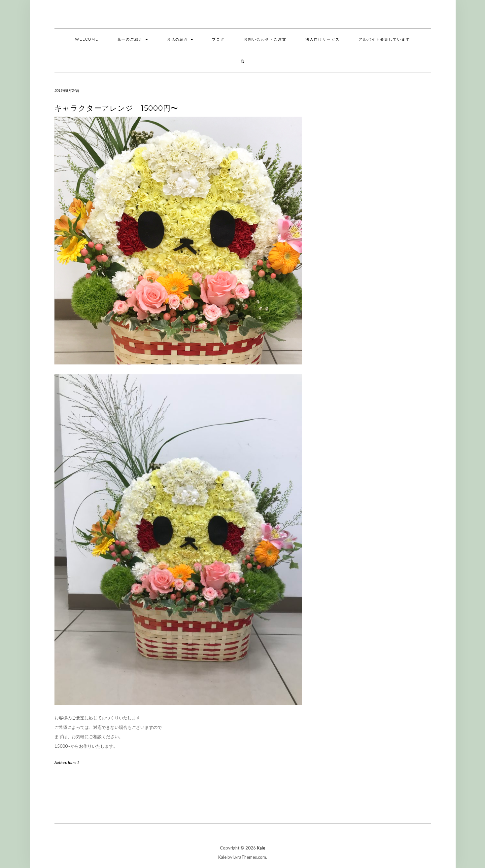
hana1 (73, 762)
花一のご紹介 (133, 39)
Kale (261, 848)
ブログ (218, 39)
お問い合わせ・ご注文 (265, 39)
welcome (87, 39)
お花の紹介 (180, 39)
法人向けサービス (323, 39)
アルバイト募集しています (384, 39)
